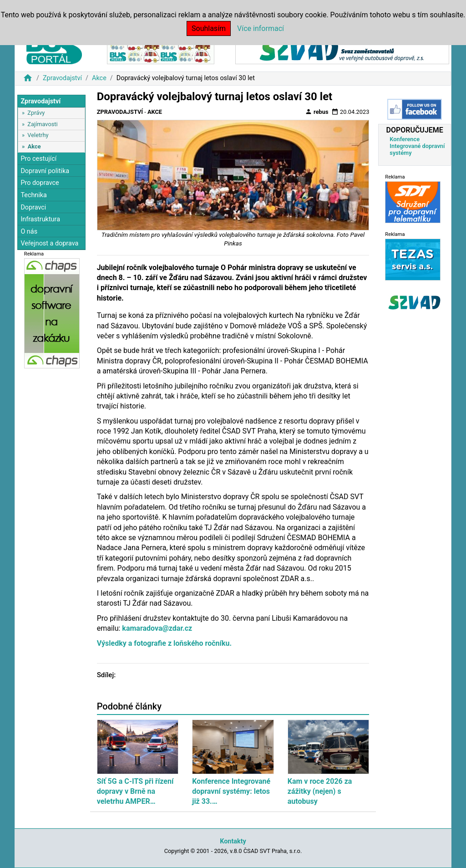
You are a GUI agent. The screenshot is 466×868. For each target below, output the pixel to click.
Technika (34, 195)
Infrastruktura (40, 219)
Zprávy (36, 113)
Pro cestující (38, 159)
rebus (317, 112)
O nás (29, 232)
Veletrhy (38, 135)
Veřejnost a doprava (49, 243)
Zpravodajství (62, 78)
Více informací (261, 28)
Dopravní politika (45, 171)
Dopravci (33, 207)
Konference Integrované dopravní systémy (417, 146)
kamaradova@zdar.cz (157, 628)
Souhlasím (209, 28)
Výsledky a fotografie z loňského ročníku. (164, 643)
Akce (99, 78)
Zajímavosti (42, 124)
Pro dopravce (40, 183)
